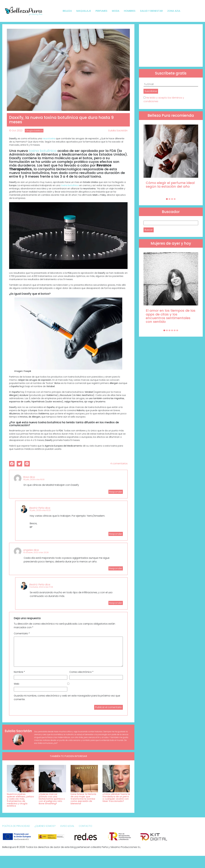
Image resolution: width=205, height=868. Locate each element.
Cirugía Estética (34, 131)
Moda (116, 11)
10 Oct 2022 (16, 131)
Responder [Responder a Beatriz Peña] (116, 534)
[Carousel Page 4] (175, 199)
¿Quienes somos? (45, 826)
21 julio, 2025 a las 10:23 (40, 510)
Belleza (67, 11)
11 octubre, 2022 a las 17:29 (41, 587)
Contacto (85, 826)
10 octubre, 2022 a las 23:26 (36, 552)
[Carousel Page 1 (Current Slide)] (167, 199)
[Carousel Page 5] (175, 330)
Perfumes (101, 11)
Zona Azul (174, 11)
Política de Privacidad (16, 826)
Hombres (130, 11)
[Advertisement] (171, 45)
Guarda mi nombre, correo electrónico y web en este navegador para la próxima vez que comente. (67, 697)
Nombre (19, 672)
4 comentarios (119, 463)
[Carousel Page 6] (177, 330)
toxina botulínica (43, 151)
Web (17, 684)
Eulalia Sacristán (118, 131)
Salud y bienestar (151, 11)
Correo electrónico (81, 672)
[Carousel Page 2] (169, 199)
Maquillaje (84, 11)
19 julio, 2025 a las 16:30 (34, 479)
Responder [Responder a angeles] (116, 568)
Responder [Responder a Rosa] (116, 492)
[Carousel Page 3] (172, 199)
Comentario (22, 633)
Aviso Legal (67, 826)
